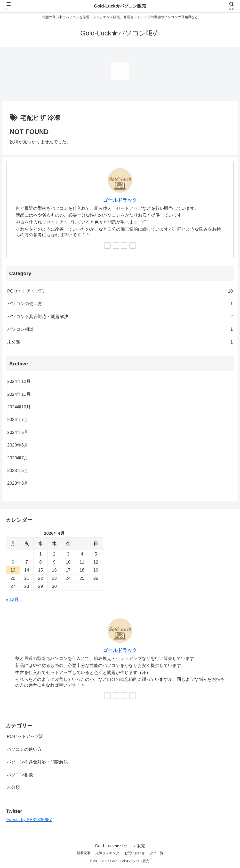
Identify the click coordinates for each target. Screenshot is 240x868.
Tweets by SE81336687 (29, 820)
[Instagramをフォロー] (116, 245)
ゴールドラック (120, 200)
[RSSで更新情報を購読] (133, 245)
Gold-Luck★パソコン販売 (120, 6)
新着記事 (84, 853)
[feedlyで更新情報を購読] (124, 245)
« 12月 (12, 599)
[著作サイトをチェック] (107, 245)
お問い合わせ (135, 853)
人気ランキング (107, 853)
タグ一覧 (157, 853)
